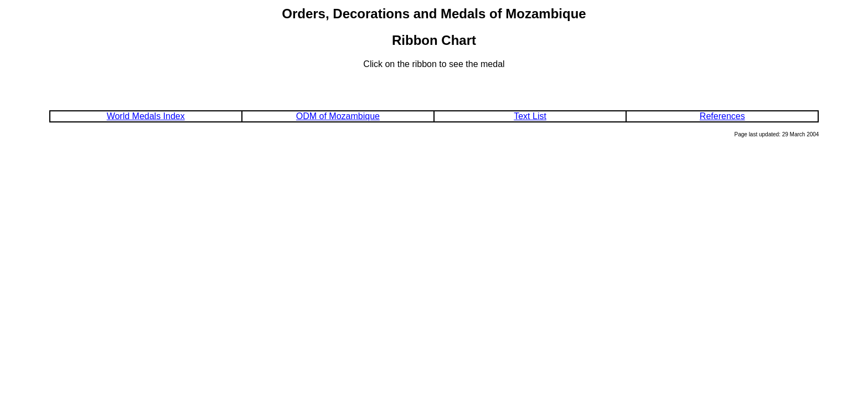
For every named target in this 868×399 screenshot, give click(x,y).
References (722, 116)
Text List (530, 116)
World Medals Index (146, 116)
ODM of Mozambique (338, 116)
